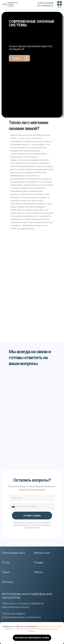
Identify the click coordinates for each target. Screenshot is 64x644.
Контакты (8, 582)
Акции (6, 572)
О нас (6, 562)
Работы (38, 572)
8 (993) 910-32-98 (45, 3)
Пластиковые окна (13, 553)
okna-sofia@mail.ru (45, 6)
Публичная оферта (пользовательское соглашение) (21, 615)
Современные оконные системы (12, 4)
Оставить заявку (32, 516)
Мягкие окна (42, 553)
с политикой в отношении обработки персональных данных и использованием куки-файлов (33, 629)
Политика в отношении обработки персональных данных (23, 605)
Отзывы (39, 562)
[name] (32, 498)
